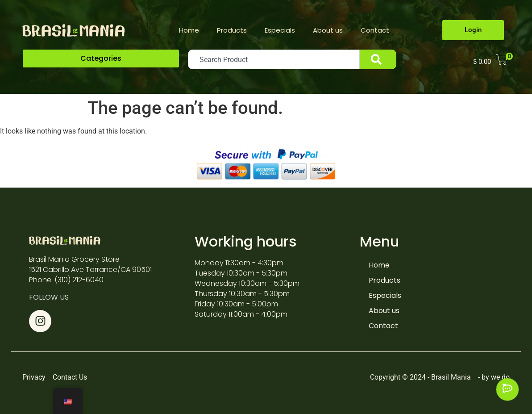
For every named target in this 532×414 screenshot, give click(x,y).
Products (232, 30)
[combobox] (274, 59)
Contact (375, 30)
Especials (280, 30)
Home (189, 30)
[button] (101, 59)
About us (328, 30)
